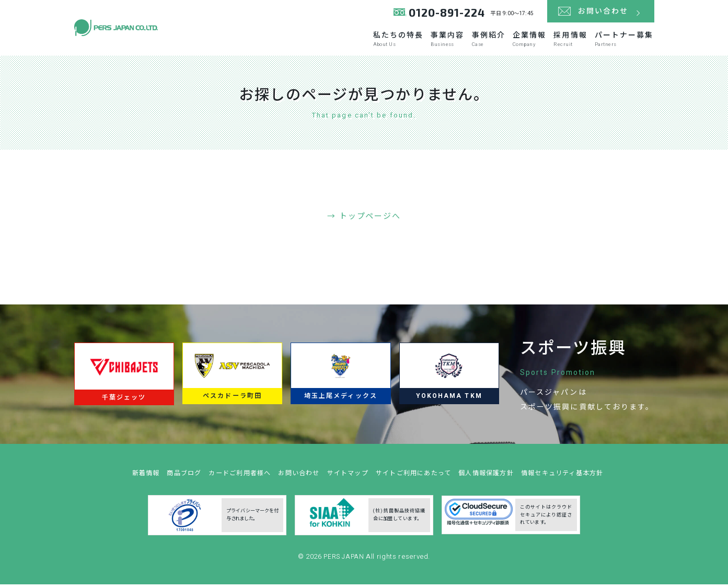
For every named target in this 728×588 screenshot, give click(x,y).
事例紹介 (442, 43)
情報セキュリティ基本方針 (576, 480)
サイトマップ (346, 480)
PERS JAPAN (345, 563)
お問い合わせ (294, 480)
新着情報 (129, 480)
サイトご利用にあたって (416, 480)
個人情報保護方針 (494, 480)
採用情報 (552, 43)
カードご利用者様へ (230, 480)
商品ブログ (170, 480)
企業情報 (497, 43)
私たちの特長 (322, 43)
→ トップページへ (364, 220)
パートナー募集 (621, 43)
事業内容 (386, 43)
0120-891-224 (444, 15)
